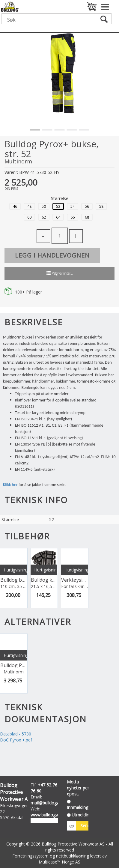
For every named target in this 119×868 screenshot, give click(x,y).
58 (101, 206)
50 (44, 206)
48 (29, 206)
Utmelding (82, 815)
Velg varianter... (62, 274)
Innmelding (77, 807)
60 (29, 217)
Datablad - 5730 (16, 734)
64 (58, 217)
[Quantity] (60, 236)
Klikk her (10, 485)
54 (73, 206)
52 (58, 206)
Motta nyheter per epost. (78, 788)
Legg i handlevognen (52, 255)
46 (15, 206)
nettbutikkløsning (73, 856)
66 (73, 217)
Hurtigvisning (15, 570)
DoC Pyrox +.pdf (16, 740)
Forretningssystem (30, 856)
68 (87, 217)
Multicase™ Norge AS (59, 862)
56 (87, 206)
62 (44, 217)
